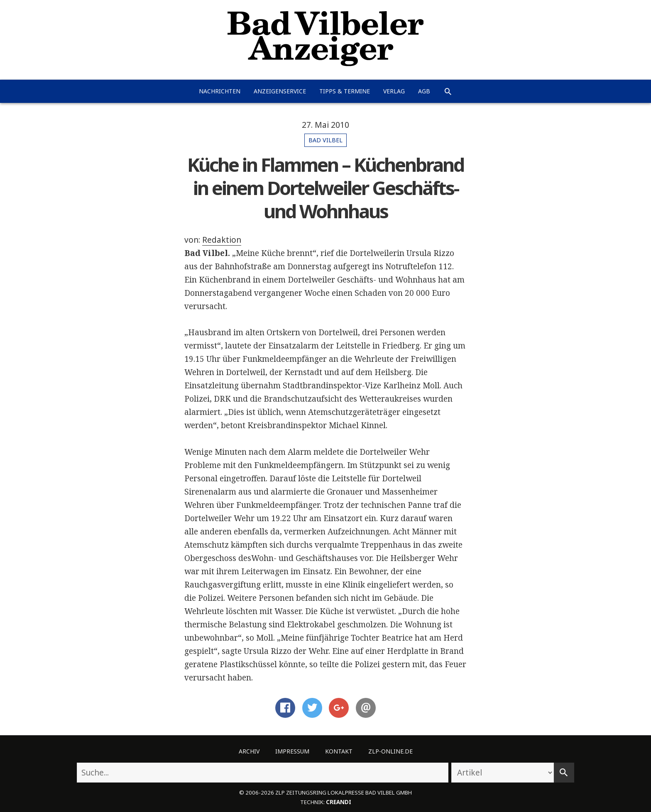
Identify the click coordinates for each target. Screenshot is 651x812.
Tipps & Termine (345, 91)
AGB (424, 91)
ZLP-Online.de (390, 751)
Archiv (249, 751)
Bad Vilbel (325, 140)
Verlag (394, 91)
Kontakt (339, 751)
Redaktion (222, 240)
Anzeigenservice (280, 91)
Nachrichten (220, 91)
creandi (339, 802)
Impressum (292, 751)
